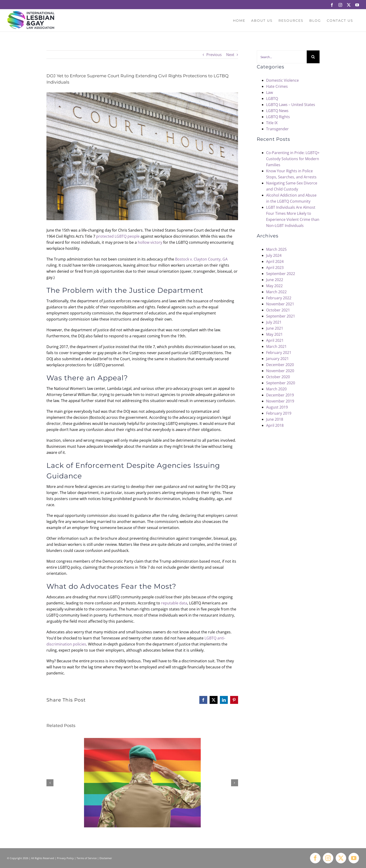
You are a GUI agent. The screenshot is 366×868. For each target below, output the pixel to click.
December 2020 (280, 365)
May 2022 (274, 286)
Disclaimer (106, 858)
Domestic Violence (282, 80)
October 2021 (278, 310)
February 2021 (279, 353)
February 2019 (279, 413)
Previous (214, 55)
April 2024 (275, 261)
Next (230, 55)
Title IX (272, 123)
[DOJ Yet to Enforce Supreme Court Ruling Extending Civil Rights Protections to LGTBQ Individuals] (142, 156)
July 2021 (274, 322)
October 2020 (278, 377)
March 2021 (276, 346)
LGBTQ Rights (278, 117)
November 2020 (280, 371)
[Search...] (282, 57)
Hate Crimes (277, 86)
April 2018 (275, 425)
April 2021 (275, 340)
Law (269, 92)
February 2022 (279, 298)
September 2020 (281, 383)
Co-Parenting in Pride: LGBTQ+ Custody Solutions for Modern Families (293, 159)
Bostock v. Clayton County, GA (201, 259)
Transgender (277, 129)
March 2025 (276, 249)
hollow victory (150, 242)
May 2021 (274, 334)
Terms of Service (87, 858)
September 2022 (281, 274)
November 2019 (280, 401)
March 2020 (276, 389)
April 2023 (275, 268)
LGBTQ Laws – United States (291, 105)
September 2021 (281, 316)
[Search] (313, 57)
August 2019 (277, 407)
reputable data (174, 603)
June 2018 (275, 419)
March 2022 (276, 292)
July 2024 (274, 255)
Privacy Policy (65, 858)
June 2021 (275, 328)
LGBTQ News (277, 111)
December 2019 (280, 395)
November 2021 (280, 304)
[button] (50, 783)
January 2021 (277, 359)
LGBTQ (272, 99)
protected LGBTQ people (118, 236)
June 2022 (275, 280)
